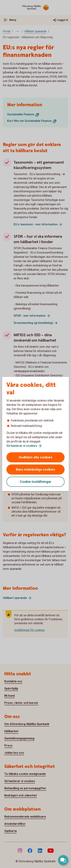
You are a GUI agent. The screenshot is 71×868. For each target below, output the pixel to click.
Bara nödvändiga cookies (35, 469)
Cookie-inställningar (35, 482)
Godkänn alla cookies (35, 457)
